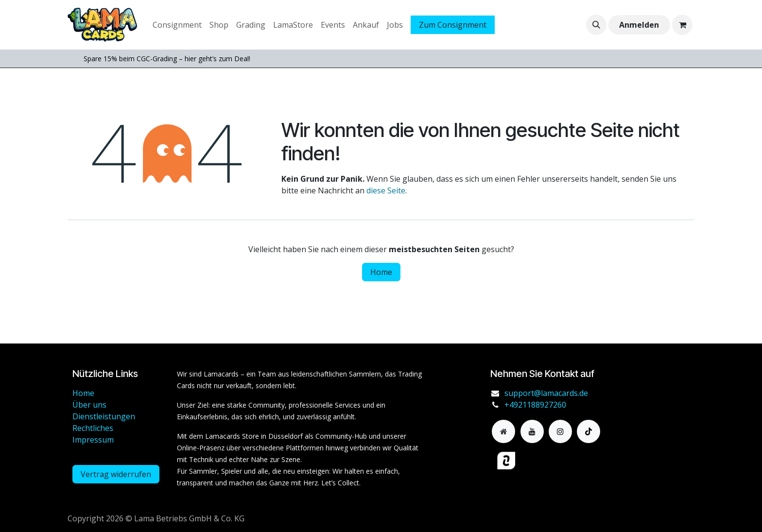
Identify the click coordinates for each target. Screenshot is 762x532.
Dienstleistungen (104, 416)
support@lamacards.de (546, 393)
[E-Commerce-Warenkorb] (682, 25)
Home (381, 272)
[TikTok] (589, 431)
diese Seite (386, 190)
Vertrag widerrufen (116, 474)
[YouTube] (532, 431)
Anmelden (639, 25)
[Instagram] (560, 431)
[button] (596, 25)
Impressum (93, 440)
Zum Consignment (453, 25)
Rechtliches (93, 428)
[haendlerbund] (549, 461)
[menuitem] (177, 25)
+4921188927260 (535, 405)
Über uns (89, 405)
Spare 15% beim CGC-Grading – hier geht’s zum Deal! (167, 59)
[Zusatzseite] (503, 431)
